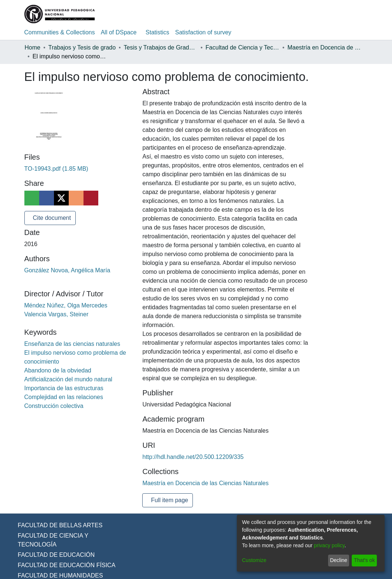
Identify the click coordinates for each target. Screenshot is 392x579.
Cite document (53, 218)
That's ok (364, 560)
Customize (255, 560)
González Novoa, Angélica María (69, 270)
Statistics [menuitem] (163, 33)
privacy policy (334, 546)
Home (33, 48)
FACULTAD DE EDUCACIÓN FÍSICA (65, 574)
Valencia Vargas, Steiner (58, 314)
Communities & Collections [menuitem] (61, 33)
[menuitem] (338, 14)
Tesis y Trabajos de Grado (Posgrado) (166, 48)
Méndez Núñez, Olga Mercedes (68, 306)
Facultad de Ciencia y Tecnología (248, 48)
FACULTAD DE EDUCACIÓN (55, 564)
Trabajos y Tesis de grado (85, 48)
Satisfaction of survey (211, 33)
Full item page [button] (170, 509)
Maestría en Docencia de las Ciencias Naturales (329, 48)
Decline (337, 560)
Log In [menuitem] (354, 14)
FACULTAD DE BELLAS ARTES (59, 534)
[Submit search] (326, 14)
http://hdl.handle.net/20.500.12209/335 (195, 466)
